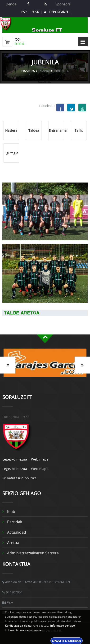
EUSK (35, 12)
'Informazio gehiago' (63, 626)
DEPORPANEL (56, 12)
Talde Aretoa (21, 313)
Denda (11, 4)
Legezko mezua (15, 459)
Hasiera (28, 71)
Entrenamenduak (56, 130)
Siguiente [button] (82, 365)
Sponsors (63, 4)
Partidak (15, 522)
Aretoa (13, 543)
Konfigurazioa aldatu (18, 626)
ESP (24, 12)
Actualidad (17, 532)
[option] (45, 365)
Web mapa (40, 459)
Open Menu (83, 42)
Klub (11, 512)
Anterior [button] (8, 365)
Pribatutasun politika (19, 478)
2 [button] (49, 379)
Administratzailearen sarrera (33, 553)
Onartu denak (67, 641)
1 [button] (41, 379)
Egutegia (11, 153)
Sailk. (79, 130)
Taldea (34, 130)
